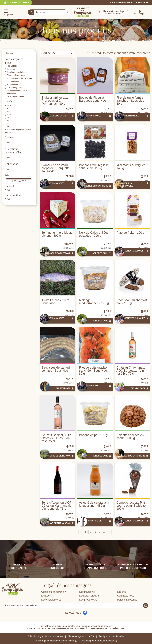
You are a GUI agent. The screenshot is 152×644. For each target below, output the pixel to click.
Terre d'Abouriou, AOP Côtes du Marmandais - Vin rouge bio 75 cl (57, 506)
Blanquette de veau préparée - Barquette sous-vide (56, 168)
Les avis (122, 592)
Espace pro (143, 3)
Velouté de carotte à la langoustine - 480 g (94, 504)
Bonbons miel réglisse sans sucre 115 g (94, 167)
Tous (9, 63)
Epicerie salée (13, 81)
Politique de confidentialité (112, 636)
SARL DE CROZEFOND (60, 253)
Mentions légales (76, 636)
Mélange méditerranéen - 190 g (94, 302)
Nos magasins (87, 592)
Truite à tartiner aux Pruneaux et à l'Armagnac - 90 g (55, 101)
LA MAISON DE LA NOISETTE (132, 456)
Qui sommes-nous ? (120, 3)
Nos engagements (51, 600)
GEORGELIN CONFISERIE (96, 186)
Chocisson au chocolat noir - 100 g (132, 302)
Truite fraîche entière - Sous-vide (56, 302)
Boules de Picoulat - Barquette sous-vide (92, 99)
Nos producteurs (18, 3)
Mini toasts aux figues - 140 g (132, 167)
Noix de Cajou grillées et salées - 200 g (94, 234)
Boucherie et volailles (16, 72)
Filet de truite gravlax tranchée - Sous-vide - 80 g (94, 371)
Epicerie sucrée (13, 85)
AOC (9, 108)
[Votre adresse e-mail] (73, 606)
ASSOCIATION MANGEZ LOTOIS (90, 117)
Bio (8, 112)
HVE (9, 118)
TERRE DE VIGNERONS (60, 456)
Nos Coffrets (12, 66)
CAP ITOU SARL (63, 388)
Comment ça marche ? (53, 592)
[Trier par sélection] (57, 53)
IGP (8, 121)
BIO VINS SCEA (138, 388)
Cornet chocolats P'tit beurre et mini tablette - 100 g (132, 506)
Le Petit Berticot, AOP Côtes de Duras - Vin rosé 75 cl (56, 438)
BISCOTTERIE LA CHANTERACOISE (125, 185)
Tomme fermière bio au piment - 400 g (57, 234)
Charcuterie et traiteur (16, 75)
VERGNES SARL (100, 253)
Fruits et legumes (14, 88)
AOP (9, 115)
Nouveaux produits (89, 596)
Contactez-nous (126, 596)
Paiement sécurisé (127, 600)
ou (114, 12)
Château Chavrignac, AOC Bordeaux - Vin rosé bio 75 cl (131, 371)
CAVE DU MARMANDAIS (59, 523)
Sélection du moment (16, 96)
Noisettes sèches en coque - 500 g (130, 437)
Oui (8, 190)
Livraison (46, 596)
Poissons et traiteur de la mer (19, 78)
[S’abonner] (146, 606)
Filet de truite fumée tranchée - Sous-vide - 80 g (131, 101)
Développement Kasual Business (100, 641)
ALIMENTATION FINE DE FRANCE (90, 522)
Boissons (11, 69)
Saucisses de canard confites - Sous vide (56, 369)
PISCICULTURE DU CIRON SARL (54, 117)
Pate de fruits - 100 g (130, 233)
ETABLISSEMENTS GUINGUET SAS (131, 252)
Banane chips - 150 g (93, 435)
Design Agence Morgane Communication (56, 641)
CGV (92, 636)
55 (104, 532)
